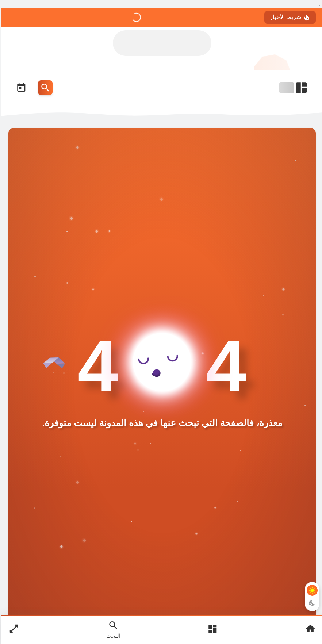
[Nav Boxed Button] (13, 630)
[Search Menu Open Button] (44, 88)
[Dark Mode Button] (311, 603)
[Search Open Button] (112, 629)
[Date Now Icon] (20, 88)
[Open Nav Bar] (293, 88)
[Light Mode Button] (311, 590)
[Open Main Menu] (211, 630)
